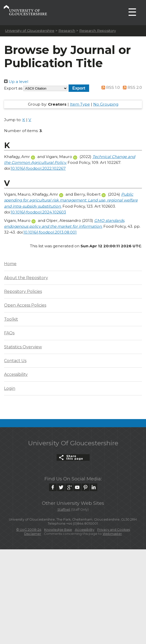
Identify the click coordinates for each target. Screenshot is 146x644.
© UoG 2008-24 (29, 530)
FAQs (9, 333)
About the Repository (26, 278)
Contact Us (15, 361)
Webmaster (112, 534)
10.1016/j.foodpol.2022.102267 (38, 168)
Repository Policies (23, 291)
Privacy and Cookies (114, 530)
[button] (79, 88)
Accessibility (16, 374)
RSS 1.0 (110, 87)
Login (10, 388)
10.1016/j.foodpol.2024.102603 (38, 212)
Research (67, 31)
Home (10, 264)
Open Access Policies (25, 305)
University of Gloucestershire (30, 31)
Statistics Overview (23, 347)
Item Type (80, 104)
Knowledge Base (58, 530)
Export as (13, 88)
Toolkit (11, 319)
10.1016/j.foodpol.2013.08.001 (50, 232)
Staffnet (64, 510)
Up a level (16, 82)
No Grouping (106, 104)
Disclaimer (33, 534)
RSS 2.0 (131, 87)
